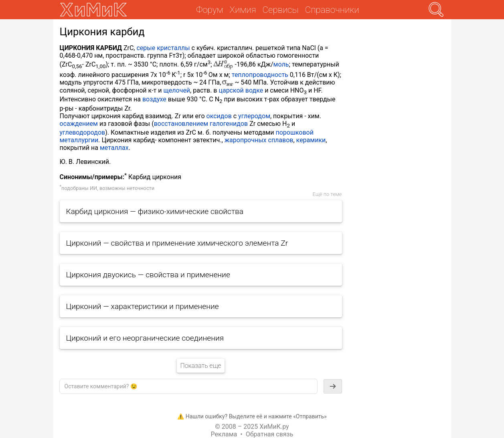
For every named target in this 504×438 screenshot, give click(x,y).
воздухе (154, 99)
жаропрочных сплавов (259, 140)
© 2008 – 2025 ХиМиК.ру (252, 427)
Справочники (332, 10)
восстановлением (181, 124)
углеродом (254, 116)
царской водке (241, 90)
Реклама (224, 434)
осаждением (79, 124)
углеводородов (83, 132)
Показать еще (200, 366)
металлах (114, 148)
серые (146, 48)
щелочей (177, 90)
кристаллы (173, 48)
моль (281, 64)
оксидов (219, 116)
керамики (311, 140)
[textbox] (188, 386)
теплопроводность (260, 75)
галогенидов (229, 124)
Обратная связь (270, 434)
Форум (209, 10)
